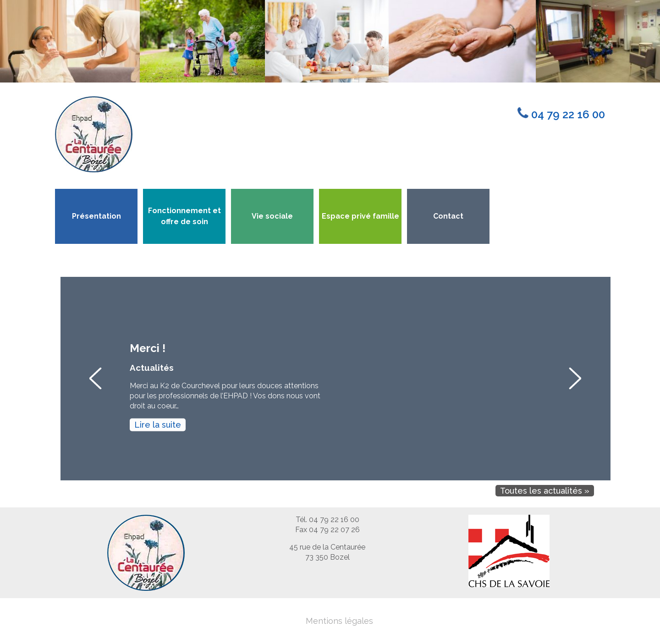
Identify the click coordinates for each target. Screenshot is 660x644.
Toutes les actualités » (545, 491)
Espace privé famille (360, 216)
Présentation (96, 216)
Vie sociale (272, 216)
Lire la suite (158, 425)
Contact (448, 216)
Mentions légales (339, 621)
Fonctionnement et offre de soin (184, 216)
